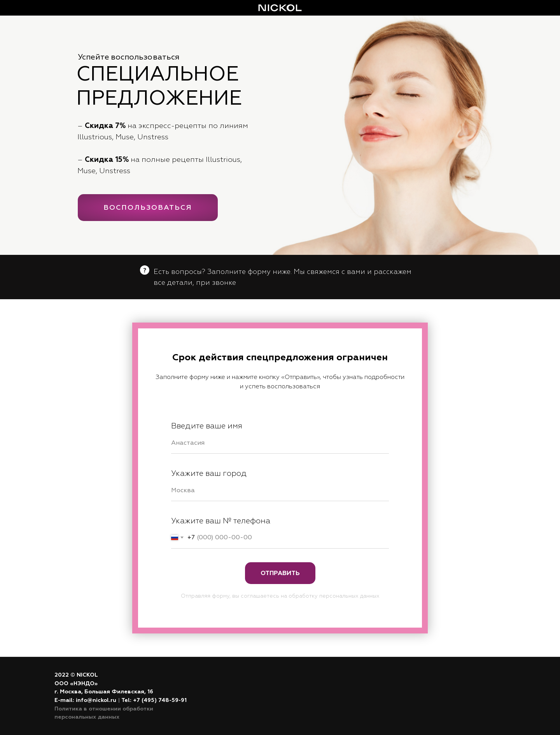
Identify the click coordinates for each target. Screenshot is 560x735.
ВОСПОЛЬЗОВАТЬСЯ (148, 208)
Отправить (280, 573)
